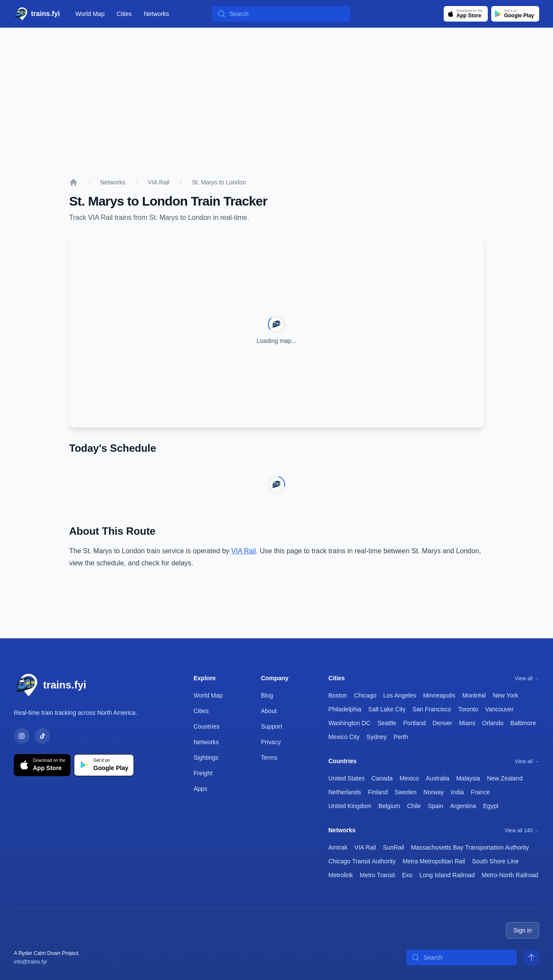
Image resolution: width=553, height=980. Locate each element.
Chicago (365, 695)
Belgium (389, 806)
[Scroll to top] (531, 958)
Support (272, 726)
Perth (401, 737)
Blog (267, 695)
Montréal (474, 695)
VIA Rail (159, 182)
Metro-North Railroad (510, 875)
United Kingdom (350, 806)
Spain (435, 806)
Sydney (377, 737)
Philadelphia (345, 709)
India (457, 792)
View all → (527, 679)
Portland (414, 723)
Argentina (463, 806)
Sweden (405, 792)
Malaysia (468, 778)
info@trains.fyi (30, 962)
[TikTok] (42, 736)
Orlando (493, 723)
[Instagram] (22, 736)
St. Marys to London (219, 182)
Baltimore (523, 723)
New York (505, 695)
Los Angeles (400, 695)
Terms (269, 758)
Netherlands (345, 792)
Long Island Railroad (447, 875)
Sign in (523, 930)
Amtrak (338, 847)
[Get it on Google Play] (515, 14)
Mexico (409, 778)
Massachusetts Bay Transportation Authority (470, 847)
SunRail (393, 847)
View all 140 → (522, 831)
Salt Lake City (387, 709)
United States (346, 778)
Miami (467, 723)
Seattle (387, 723)
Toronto (468, 709)
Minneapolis (439, 695)
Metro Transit (378, 875)
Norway (434, 792)
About (269, 711)
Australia (437, 778)
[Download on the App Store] (466, 14)
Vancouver (499, 709)
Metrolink (341, 875)
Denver (442, 723)
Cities (124, 14)
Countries (207, 726)
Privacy (271, 742)
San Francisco (432, 709)
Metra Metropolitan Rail (434, 861)
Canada (382, 778)
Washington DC (350, 723)
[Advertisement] (276, 92)
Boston (338, 695)
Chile (414, 806)
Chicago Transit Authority (362, 861)
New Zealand (505, 778)
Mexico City (344, 737)
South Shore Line (495, 861)
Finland (378, 792)
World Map (90, 14)
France (480, 792)
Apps (200, 789)
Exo (407, 875)
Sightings (206, 758)
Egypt (491, 806)
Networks (156, 14)
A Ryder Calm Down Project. (47, 953)
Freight (203, 773)
